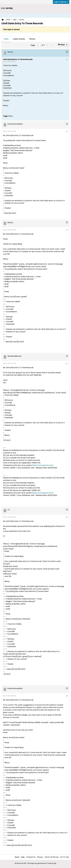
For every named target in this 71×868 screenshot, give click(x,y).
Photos (32, 39)
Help (23, 857)
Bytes (17, 857)
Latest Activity (19, 39)
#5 (67, 517)
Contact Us (31, 857)
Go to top (64, 857)
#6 (67, 696)
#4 (67, 364)
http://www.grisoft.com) (43, 465)
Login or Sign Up (61, 2)
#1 (67, 59)
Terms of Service (52, 857)
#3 (67, 230)
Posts (6, 39)
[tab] (6, 39)
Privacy (40, 857)
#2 (67, 131)
